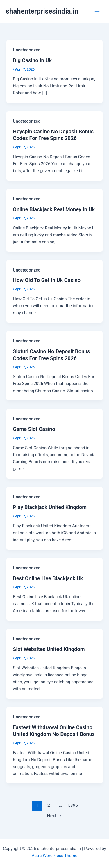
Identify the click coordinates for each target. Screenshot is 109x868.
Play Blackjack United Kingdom (50, 507)
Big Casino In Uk (32, 60)
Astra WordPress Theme (54, 856)
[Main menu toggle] (97, 12)
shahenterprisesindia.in (42, 11)
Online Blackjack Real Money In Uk (54, 209)
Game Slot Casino (34, 429)
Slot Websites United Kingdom (49, 649)
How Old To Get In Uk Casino (47, 280)
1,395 (72, 805)
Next (55, 816)
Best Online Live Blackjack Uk (48, 578)
